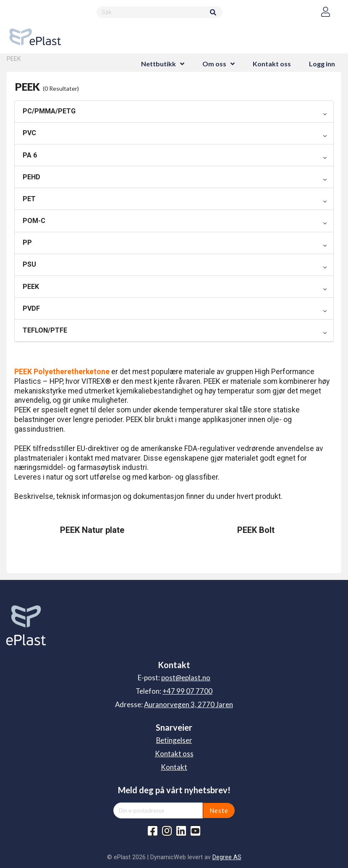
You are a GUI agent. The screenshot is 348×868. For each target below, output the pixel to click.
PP (27, 243)
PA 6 (30, 155)
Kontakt (174, 767)
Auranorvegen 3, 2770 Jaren (188, 704)
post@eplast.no (186, 678)
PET (29, 199)
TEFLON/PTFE (45, 330)
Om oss (214, 64)
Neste (219, 810)
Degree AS (227, 857)
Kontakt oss (272, 64)
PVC (29, 133)
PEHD (31, 177)
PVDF (31, 308)
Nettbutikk (158, 64)
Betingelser (174, 740)
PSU (29, 264)
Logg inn (322, 64)
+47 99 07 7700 (187, 691)
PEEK (31, 287)
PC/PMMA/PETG (49, 111)
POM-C (34, 221)
